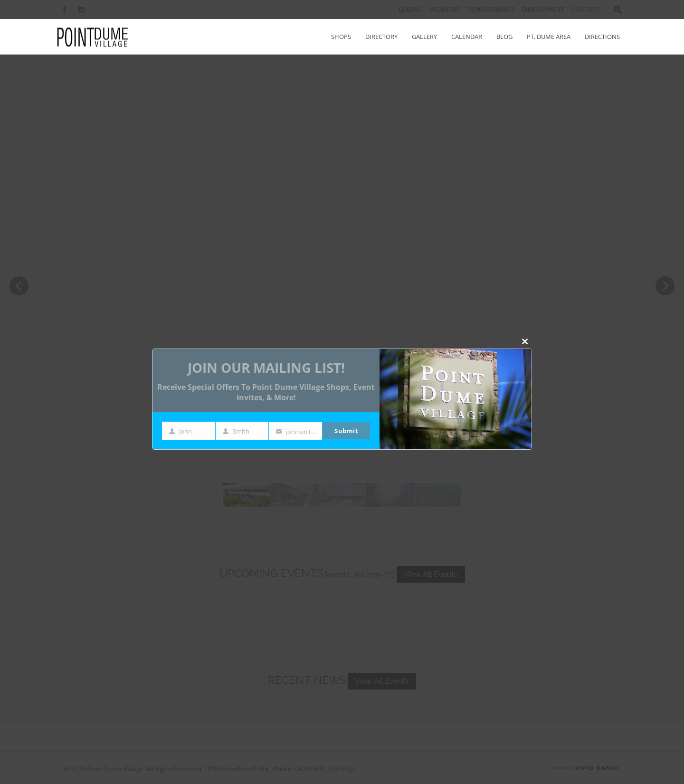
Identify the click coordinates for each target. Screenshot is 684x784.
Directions (602, 37)
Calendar (467, 37)
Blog (504, 37)
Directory (381, 37)
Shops (341, 37)
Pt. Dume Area (549, 37)
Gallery (424, 37)
